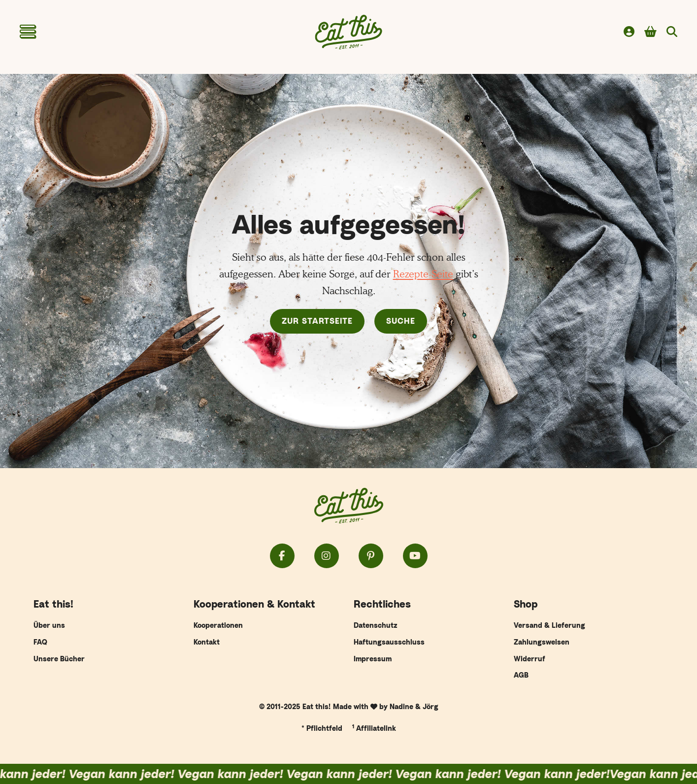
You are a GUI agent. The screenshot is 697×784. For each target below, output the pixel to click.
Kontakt (207, 642)
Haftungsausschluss (389, 642)
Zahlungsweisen (542, 642)
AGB (521, 675)
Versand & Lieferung (549, 625)
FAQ (40, 642)
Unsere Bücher (59, 659)
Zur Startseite (317, 321)
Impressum (373, 659)
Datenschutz (376, 625)
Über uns (49, 625)
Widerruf (530, 659)
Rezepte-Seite (423, 274)
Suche (401, 321)
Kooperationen (218, 625)
